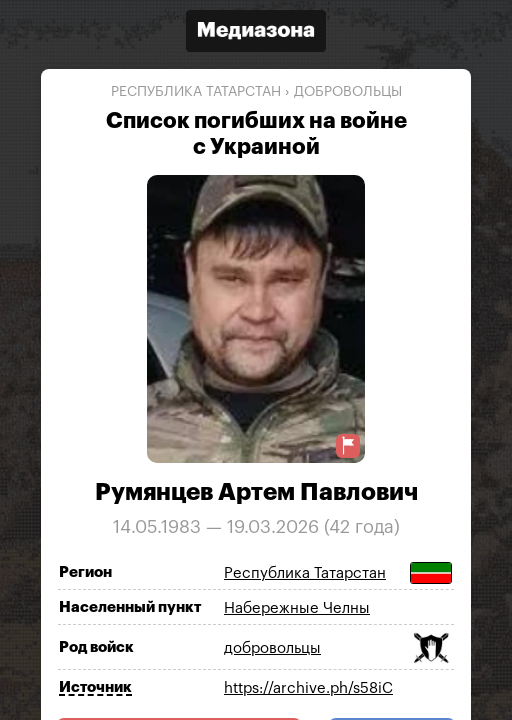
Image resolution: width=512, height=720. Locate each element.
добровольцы (348, 92)
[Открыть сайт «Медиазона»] (256, 33)
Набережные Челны (297, 608)
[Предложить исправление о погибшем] (348, 445)
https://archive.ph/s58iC (308, 688)
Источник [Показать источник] (95, 687)
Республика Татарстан (196, 92)
